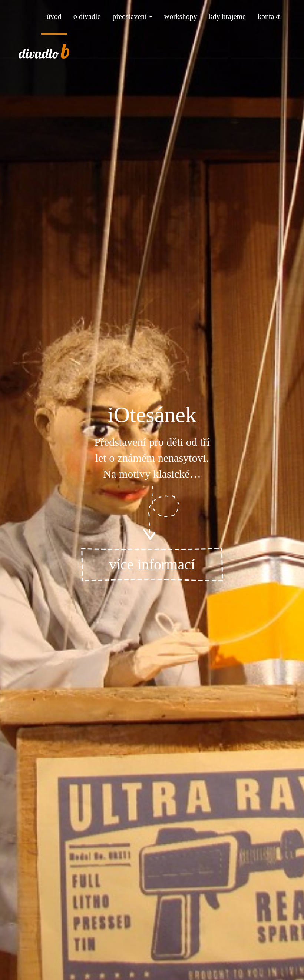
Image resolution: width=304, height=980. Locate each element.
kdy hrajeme (227, 16)
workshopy (181, 16)
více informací (152, 564)
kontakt (269, 16)
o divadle (87, 16)
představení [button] (133, 16)
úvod (54, 16)
